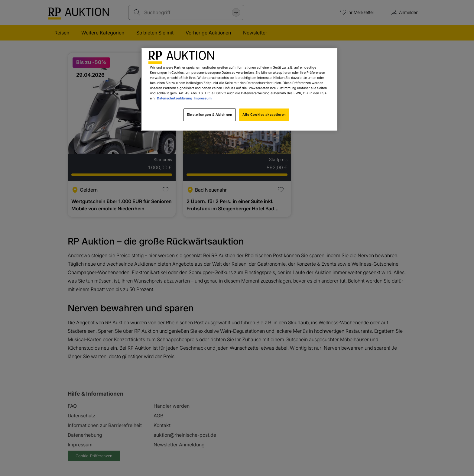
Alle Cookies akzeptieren (264, 115)
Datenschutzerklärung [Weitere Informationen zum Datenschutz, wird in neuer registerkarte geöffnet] (175, 98)
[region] (239, 89)
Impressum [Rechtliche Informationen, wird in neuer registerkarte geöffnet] (203, 98)
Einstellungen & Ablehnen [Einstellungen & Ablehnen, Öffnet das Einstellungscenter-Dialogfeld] (210, 115)
